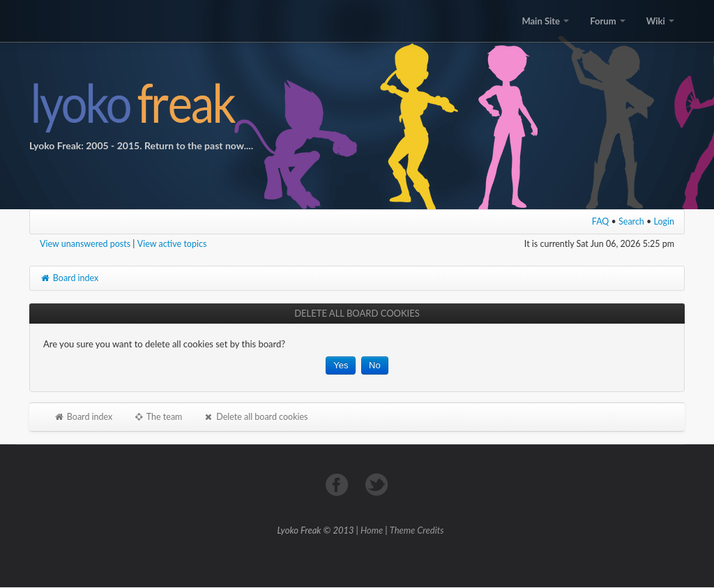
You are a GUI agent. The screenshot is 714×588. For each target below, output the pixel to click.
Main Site (545, 21)
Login (664, 221)
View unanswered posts (85, 244)
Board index (69, 278)
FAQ (601, 221)
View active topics (172, 244)
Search (631, 221)
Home (372, 530)
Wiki (660, 21)
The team (158, 417)
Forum (607, 21)
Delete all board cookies (255, 417)
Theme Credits (417, 530)
